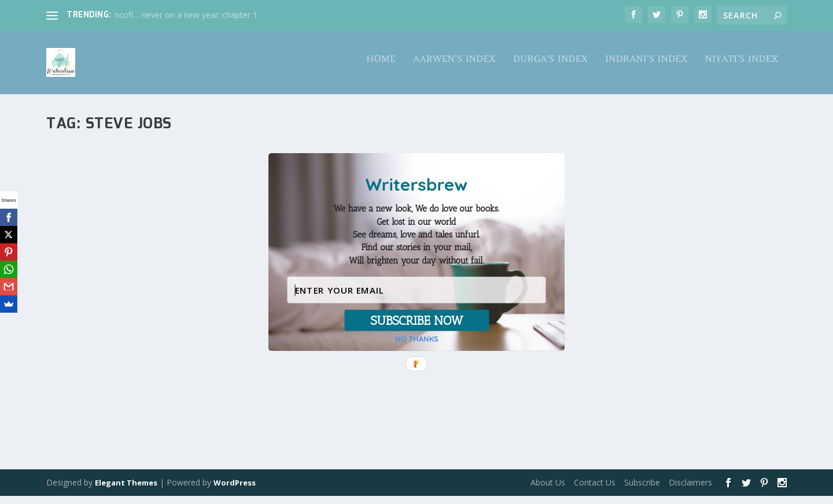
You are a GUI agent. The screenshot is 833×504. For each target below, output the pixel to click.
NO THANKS (417, 339)
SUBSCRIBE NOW (417, 320)
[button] (417, 235)
